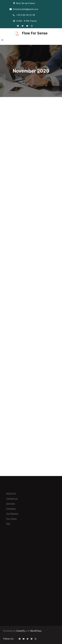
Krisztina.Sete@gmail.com (26, 9)
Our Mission (12, 514)
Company (11, 509)
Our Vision (11, 519)
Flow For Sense (35, 33)
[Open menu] (2, 40)
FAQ (8, 524)
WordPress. (36, 631)
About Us (11, 493)
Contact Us (12, 499)
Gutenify (21, 631)
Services (11, 504)
